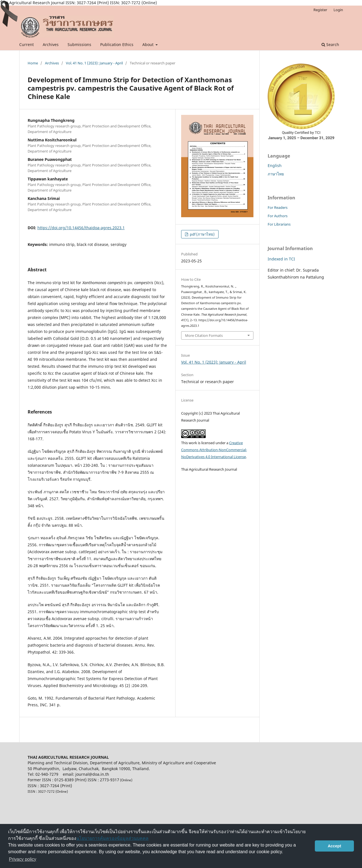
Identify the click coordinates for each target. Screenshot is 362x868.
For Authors (278, 216)
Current (27, 44)
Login (338, 10)
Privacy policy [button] (23, 859)
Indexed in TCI (281, 259)
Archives (51, 44)
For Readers (278, 207)
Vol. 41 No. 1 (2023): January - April (94, 63)
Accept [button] (334, 846)
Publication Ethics (117, 44)
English (275, 165)
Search (330, 44)
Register (320, 10)
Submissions (79, 44)
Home (33, 63)
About (148, 44)
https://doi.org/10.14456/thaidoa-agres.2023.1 (81, 228)
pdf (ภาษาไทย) (202, 234)
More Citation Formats (204, 335)
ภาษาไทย (276, 174)
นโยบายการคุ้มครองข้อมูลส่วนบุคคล (112, 838)
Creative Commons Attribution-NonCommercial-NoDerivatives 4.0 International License (214, 450)
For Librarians (279, 224)
